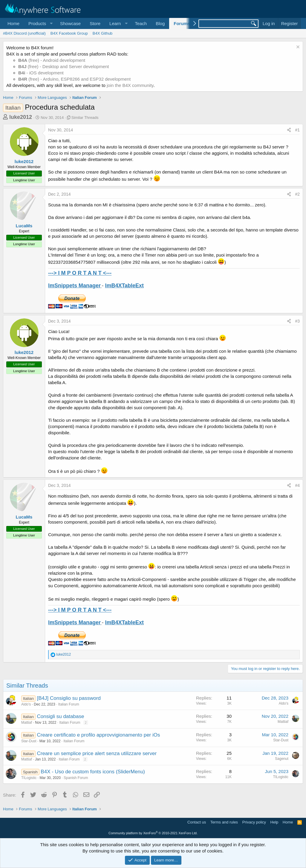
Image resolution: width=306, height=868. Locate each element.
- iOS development (41, 73)
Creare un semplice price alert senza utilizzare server (97, 753)
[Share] (289, 130)
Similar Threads (85, 118)
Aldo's (26, 704)
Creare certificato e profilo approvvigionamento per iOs (99, 735)
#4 (297, 485)
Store (95, 23)
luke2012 (21, 117)
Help (274, 822)
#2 (297, 194)
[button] (40, 23)
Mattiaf (27, 723)
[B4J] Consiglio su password (69, 698)
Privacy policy (254, 822)
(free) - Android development (52, 60)
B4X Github (103, 33)
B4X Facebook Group (69, 33)
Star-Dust (29, 741)
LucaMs (24, 226)
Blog (160, 23)
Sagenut (282, 759)
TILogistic (29, 778)
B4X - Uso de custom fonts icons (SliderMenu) (93, 772)
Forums (182, 23)
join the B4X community (130, 85)
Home (13, 23)
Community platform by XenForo (153, 833)
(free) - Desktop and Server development (64, 66)
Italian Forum (69, 704)
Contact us (197, 822)
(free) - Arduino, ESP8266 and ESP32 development (74, 79)
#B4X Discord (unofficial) (24, 33)
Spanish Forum (76, 778)
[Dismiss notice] (297, 48)
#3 (297, 321)
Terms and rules (224, 822)
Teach (141, 23)
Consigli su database (61, 716)
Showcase (70, 23)
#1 (297, 130)
